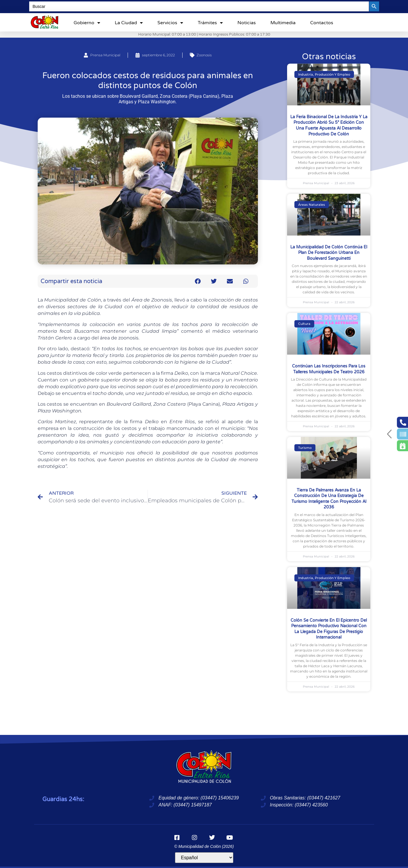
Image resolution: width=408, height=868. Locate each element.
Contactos (322, 23)
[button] (198, 281)
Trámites (210, 23)
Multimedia (283, 23)
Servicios (170, 23)
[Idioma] (204, 858)
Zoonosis (204, 55)
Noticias (247, 23)
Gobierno (87, 23)
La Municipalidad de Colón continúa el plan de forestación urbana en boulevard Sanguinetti (329, 253)
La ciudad (129, 23)
